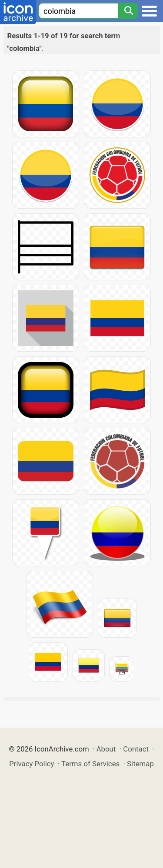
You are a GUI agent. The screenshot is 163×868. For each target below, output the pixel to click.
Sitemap (140, 764)
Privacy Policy (32, 764)
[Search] (128, 11)
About (106, 749)
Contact (136, 749)
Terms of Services (90, 764)
